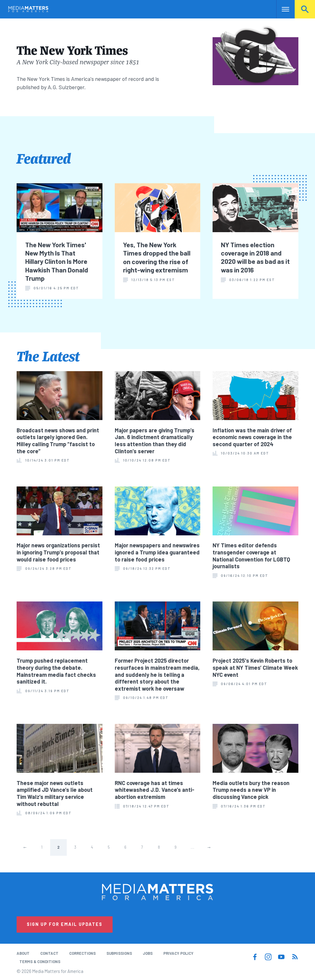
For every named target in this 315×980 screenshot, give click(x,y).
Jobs (148, 953)
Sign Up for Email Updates (65, 924)
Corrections (82, 953)
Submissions (119, 953)
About (23, 953)
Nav (282, 9)
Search (305, 9)
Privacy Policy (178, 953)
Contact (49, 953)
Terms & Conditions (40, 962)
